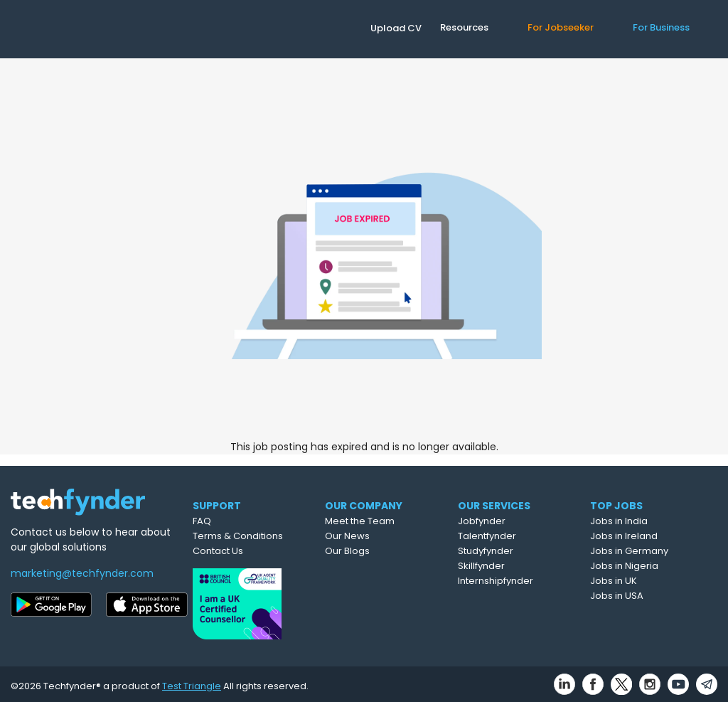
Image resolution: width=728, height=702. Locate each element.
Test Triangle (192, 682)
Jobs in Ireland (649, 536)
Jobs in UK (638, 581)
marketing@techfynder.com (82, 573)
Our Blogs (372, 551)
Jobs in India (644, 521)
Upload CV (396, 28)
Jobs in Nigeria (649, 566)
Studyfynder (511, 551)
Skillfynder (507, 566)
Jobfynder (507, 521)
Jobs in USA (642, 596)
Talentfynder (513, 536)
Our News (372, 536)
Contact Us (236, 551)
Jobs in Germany (654, 551)
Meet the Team (385, 521)
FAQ (220, 521)
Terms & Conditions (256, 536)
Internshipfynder (521, 581)
